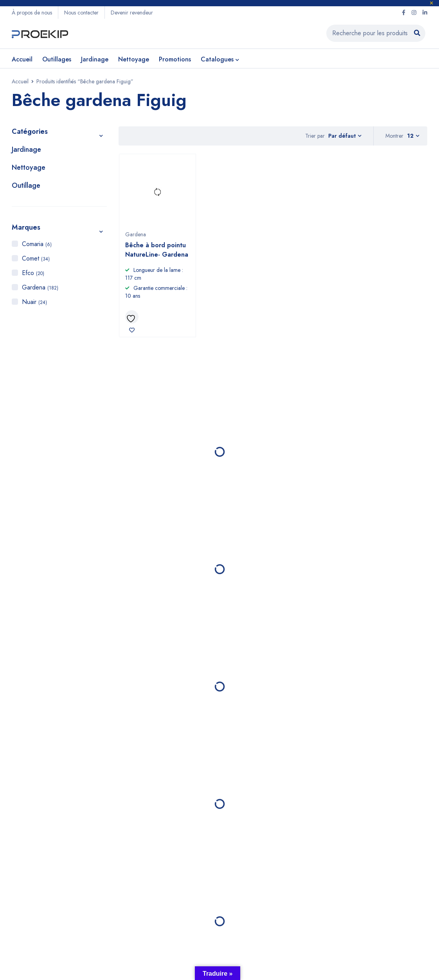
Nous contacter (81, 13)
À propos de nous (32, 13)
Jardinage (26, 149)
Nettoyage (29, 167)
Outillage (26, 185)
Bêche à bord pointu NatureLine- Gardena (157, 250)
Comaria (37, 244)
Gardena (40, 287)
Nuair (34, 302)
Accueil (20, 81)
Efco (33, 273)
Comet (36, 258)
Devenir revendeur (132, 13)
